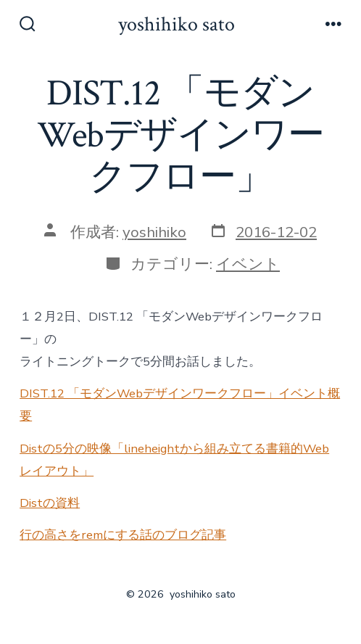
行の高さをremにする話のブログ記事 (123, 535)
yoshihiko (154, 232)
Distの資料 (50, 503)
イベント (248, 264)
